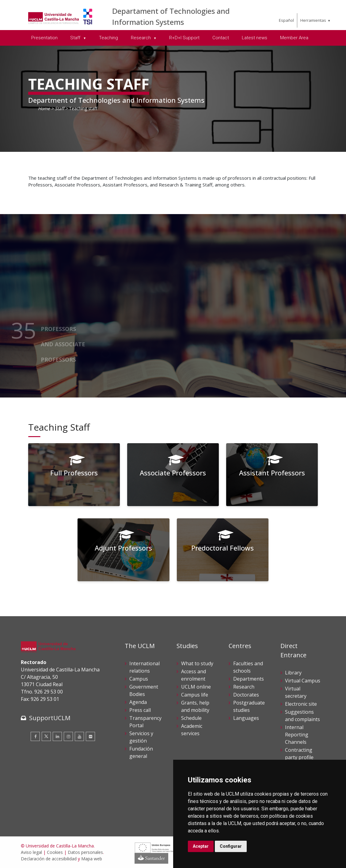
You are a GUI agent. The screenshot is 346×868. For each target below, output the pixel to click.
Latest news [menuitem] (255, 38)
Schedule (191, 718)
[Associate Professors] (173, 475)
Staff (59, 108)
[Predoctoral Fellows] (223, 550)
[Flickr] (90, 736)
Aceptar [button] (201, 846)
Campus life (195, 695)
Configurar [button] (231, 846)
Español (286, 20)
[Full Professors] (74, 475)
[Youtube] (79, 736)
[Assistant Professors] (272, 475)
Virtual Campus (303, 681)
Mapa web (92, 859)
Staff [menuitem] (76, 38)
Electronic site (301, 704)
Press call (140, 710)
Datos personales (85, 852)
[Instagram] (68, 736)
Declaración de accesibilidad (49, 859)
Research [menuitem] (141, 38)
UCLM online (196, 687)
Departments (249, 679)
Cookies (55, 852)
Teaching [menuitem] (108, 38)
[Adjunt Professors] (124, 550)
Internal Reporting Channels (297, 735)
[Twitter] (46, 736)
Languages (246, 718)
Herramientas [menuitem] (313, 20)
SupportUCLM (50, 718)
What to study (197, 663)
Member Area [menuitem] (294, 38)
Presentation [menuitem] (44, 38)
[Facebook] (35, 736)
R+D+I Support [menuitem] (184, 38)
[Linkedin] (57, 736)
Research (244, 687)
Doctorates (246, 695)
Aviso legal (31, 852)
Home (44, 108)
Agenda (138, 702)
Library (293, 673)
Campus (139, 679)
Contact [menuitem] (221, 38)
